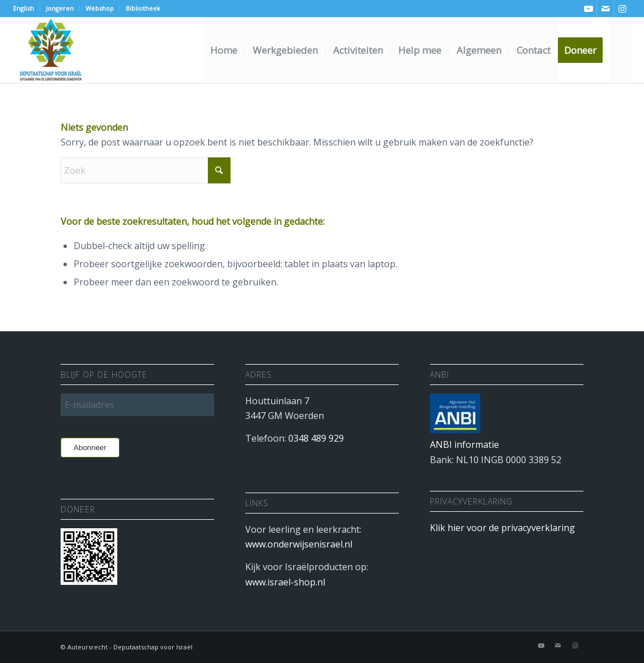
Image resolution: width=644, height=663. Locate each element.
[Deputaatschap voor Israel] (50, 50)
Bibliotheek (143, 8)
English (24, 8)
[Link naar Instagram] (622, 8)
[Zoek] (620, 50)
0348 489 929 (316, 438)
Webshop (100, 8)
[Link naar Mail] (605, 8)
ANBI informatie (464, 444)
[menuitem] (27, 8)
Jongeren (60, 8)
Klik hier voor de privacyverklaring (502, 528)
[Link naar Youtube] (588, 8)
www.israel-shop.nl (285, 582)
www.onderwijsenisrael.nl (299, 544)
